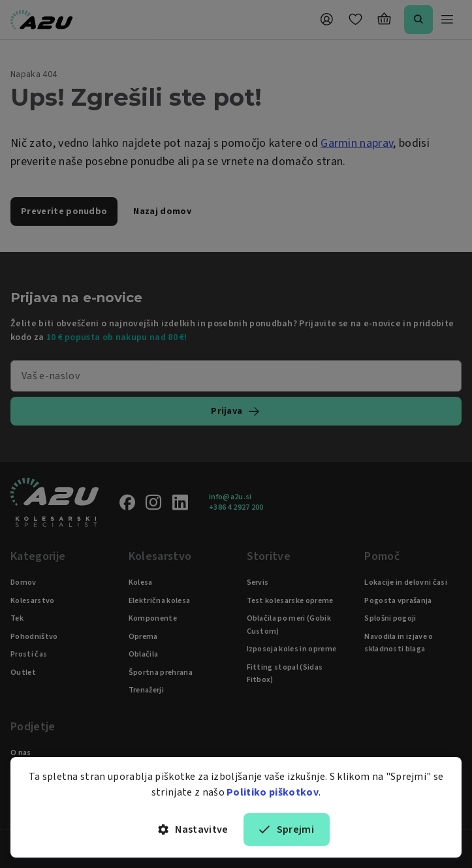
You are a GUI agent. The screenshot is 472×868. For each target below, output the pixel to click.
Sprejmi (287, 829)
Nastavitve (193, 829)
